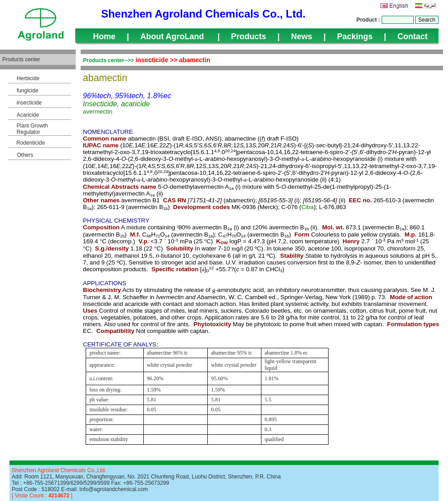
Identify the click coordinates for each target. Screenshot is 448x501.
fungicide (27, 91)
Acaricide (28, 115)
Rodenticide (30, 143)
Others (25, 155)
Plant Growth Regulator (32, 129)
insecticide (29, 103)
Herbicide (28, 78)
